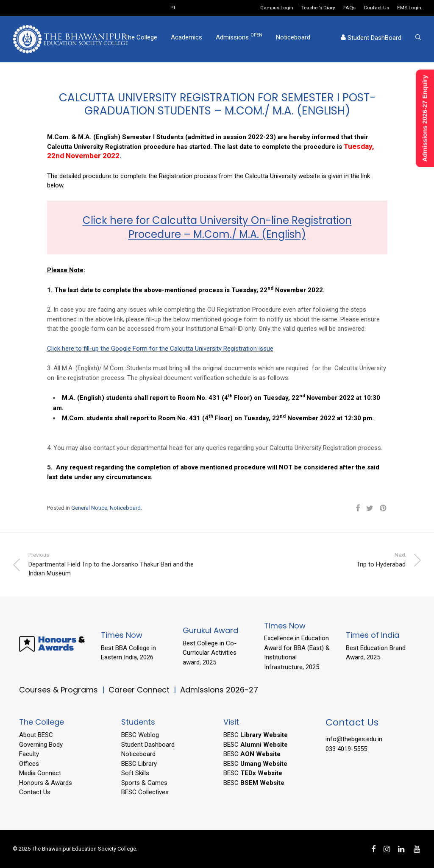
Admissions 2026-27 (219, 690)
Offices (29, 764)
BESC (256, 735)
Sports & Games (144, 783)
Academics (186, 39)
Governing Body (41, 745)
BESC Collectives (145, 792)
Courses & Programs (58, 690)
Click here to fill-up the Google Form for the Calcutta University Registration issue (160, 349)
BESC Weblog (140, 735)
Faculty (29, 754)
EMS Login (409, 8)
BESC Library (139, 764)
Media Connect (40, 773)
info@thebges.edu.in (354, 739)
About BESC (36, 735)
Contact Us (376, 8)
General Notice (89, 508)
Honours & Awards (46, 783)
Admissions (239, 39)
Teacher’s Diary (318, 8)
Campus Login (277, 8)
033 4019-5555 (346, 749)
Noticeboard (293, 39)
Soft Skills (135, 773)
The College (141, 39)
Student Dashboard (148, 745)
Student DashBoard (371, 40)
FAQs (349, 8)
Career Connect (140, 690)
